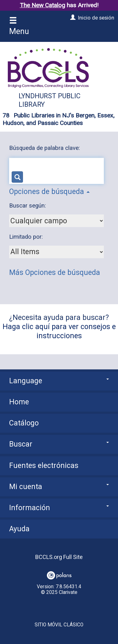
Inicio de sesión (96, 18)
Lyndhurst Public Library (50, 100)
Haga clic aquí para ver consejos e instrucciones (59, 331)
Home (19, 402)
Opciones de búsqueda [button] (49, 192)
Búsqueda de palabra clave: (45, 148)
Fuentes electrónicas (44, 466)
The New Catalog (42, 5)
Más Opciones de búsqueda (55, 273)
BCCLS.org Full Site (59, 557)
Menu (19, 26)
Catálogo (24, 423)
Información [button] (59, 508)
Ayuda (19, 529)
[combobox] (56, 221)
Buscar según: (28, 206)
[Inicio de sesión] (72, 18)
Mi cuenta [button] (59, 487)
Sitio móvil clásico (59, 625)
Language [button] (59, 381)
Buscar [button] (59, 444)
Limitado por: (27, 237)
